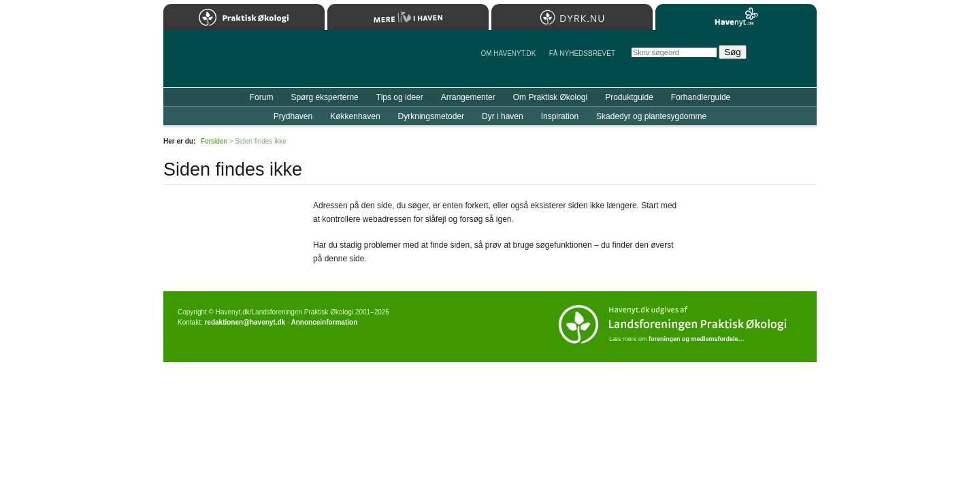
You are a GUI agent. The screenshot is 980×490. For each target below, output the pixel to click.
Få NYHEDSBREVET (582, 53)
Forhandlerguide (701, 97)
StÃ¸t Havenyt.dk (786, 59)
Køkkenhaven (355, 116)
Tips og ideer (400, 97)
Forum (262, 97)
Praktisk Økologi (244, 17)
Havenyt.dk (736, 17)
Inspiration (560, 116)
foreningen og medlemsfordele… (697, 339)
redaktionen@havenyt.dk (245, 322)
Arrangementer (468, 97)
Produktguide (629, 97)
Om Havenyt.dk (508, 53)
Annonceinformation (324, 322)
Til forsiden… (223, 64)
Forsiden (214, 141)
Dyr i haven (503, 116)
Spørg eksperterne (324, 97)
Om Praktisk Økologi (550, 97)
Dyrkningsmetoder (431, 116)
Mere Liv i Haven (408, 17)
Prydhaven (293, 116)
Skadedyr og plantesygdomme (651, 116)
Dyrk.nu (572, 17)
